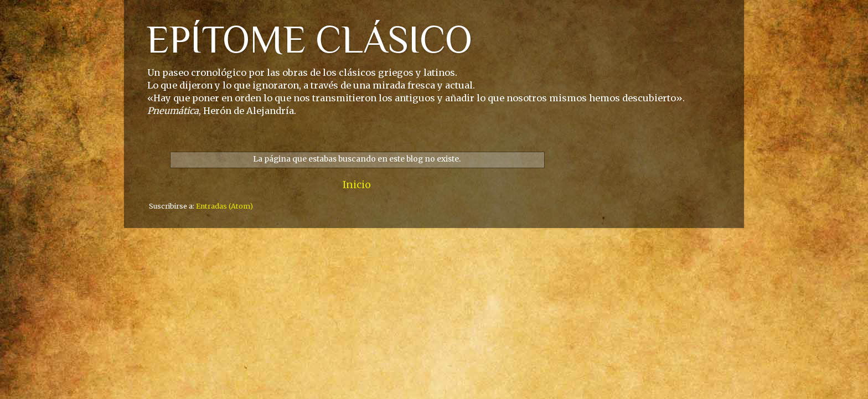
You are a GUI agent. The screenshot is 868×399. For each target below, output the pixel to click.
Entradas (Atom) (224, 206)
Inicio (357, 185)
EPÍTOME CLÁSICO (309, 39)
